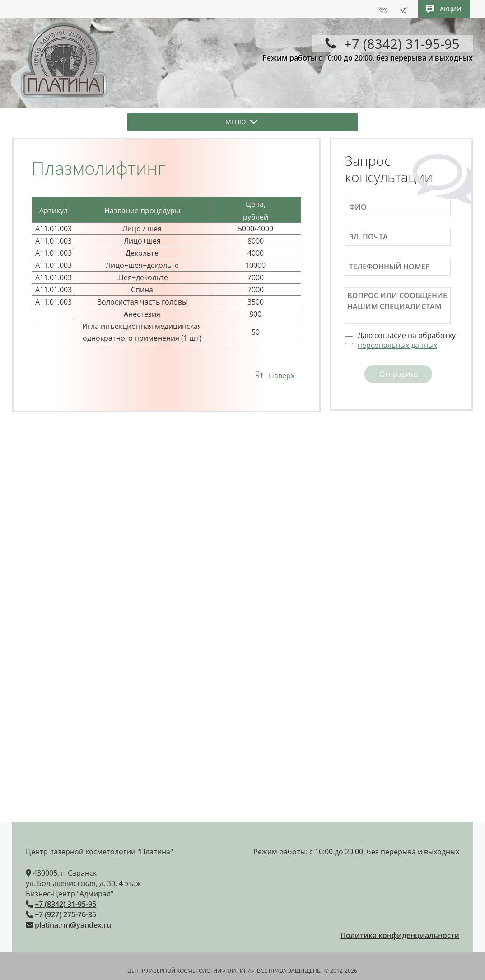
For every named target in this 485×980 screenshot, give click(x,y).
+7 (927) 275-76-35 (65, 914)
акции (450, 9)
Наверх (282, 375)
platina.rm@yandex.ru (73, 924)
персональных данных (397, 345)
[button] (236, 122)
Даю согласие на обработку (407, 340)
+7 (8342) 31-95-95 (65, 903)
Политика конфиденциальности (400, 934)
